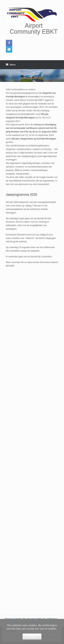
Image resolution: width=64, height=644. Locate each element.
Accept (32, 636)
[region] (32, 76)
